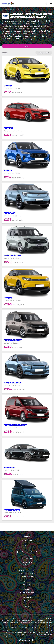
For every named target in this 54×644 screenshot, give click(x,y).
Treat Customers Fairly (27, 579)
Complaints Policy (27, 581)
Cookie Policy (27, 565)
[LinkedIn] (32, 552)
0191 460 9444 (27, 540)
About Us (27, 601)
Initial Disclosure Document (27, 573)
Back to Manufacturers (10, 9)
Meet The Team (27, 604)
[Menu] (51, 4)
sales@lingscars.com (27, 546)
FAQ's (27, 606)
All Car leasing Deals (27, 593)
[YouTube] (36, 552)
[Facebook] (18, 552)
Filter (27, 46)
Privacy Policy (27, 584)
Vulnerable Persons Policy (27, 570)
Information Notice (27, 568)
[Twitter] (22, 552)
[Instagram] (27, 552)
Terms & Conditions (27, 576)
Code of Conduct (27, 562)
